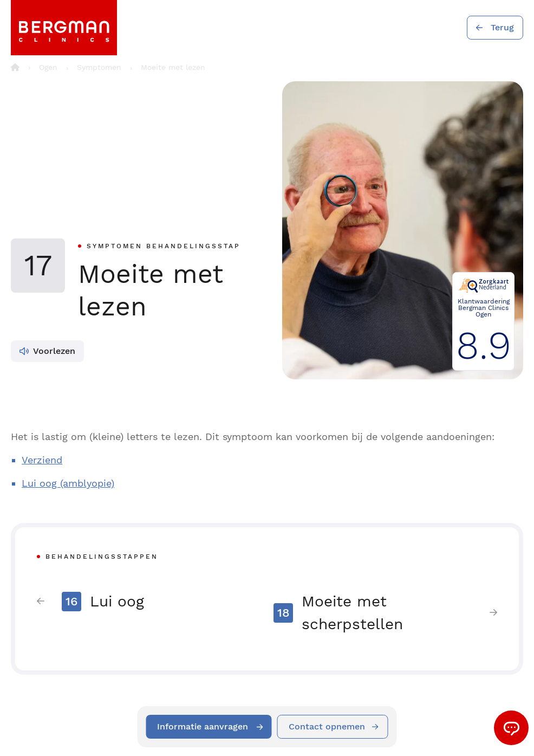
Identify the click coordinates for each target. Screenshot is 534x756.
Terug (502, 27)
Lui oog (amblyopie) (68, 483)
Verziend (42, 460)
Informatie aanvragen (203, 726)
